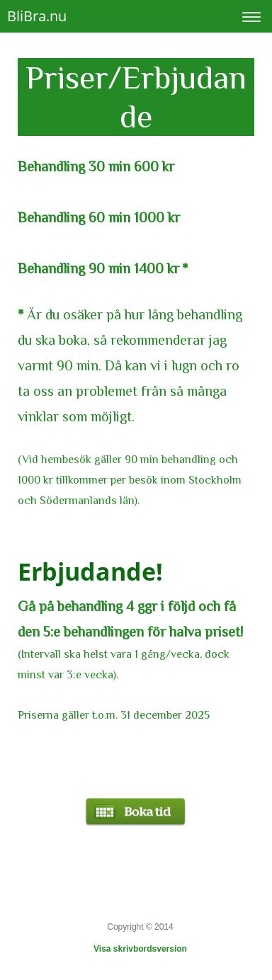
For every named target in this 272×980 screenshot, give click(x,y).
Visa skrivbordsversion (140, 949)
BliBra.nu (37, 16)
